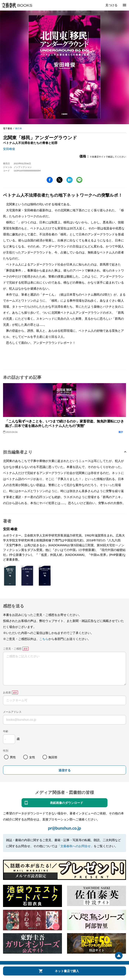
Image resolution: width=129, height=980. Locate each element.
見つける (111, 5)
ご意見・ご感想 (12, 649)
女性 (32, 757)
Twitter (59, 180)
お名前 (7, 692)
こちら (44, 639)
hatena (70, 180)
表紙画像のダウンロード (66, 803)
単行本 (19, 128)
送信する (65, 770)
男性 (13, 757)
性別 (6, 751)
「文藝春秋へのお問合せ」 (76, 846)
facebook (50, 180)
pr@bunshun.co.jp (64, 828)
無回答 (53, 757)
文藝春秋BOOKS (17, 5)
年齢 (6, 731)
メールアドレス (12, 712)
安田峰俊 (9, 149)
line (79, 180)
